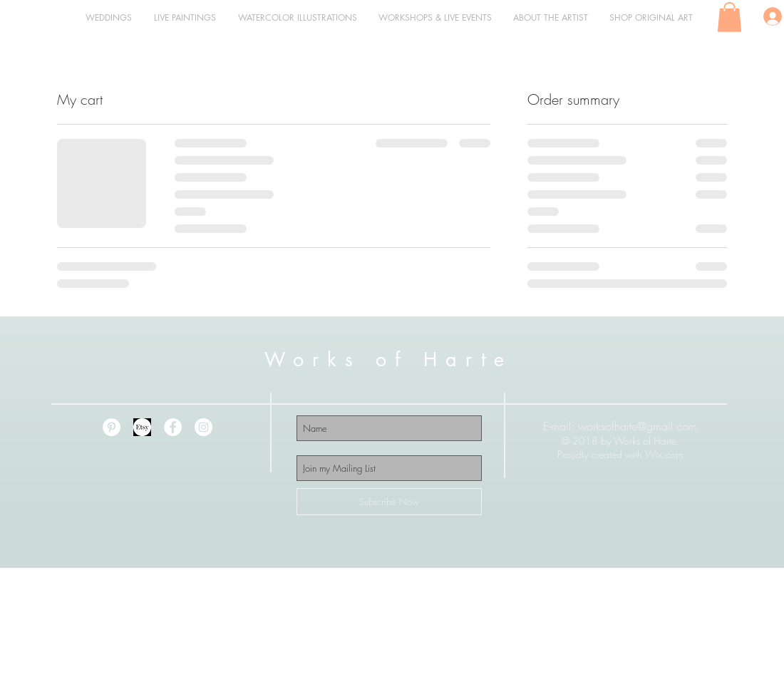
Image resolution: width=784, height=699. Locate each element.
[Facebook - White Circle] (173, 427)
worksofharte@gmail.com (638, 426)
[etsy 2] (142, 427)
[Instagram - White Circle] (203, 427)
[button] (729, 17)
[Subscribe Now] (389, 502)
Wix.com (664, 454)
